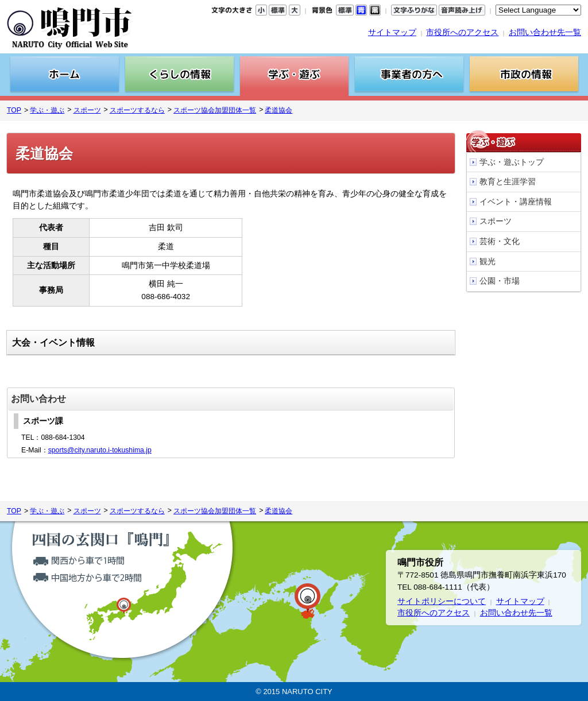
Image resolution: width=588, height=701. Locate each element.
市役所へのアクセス (462, 32)
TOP (14, 110)
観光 (488, 262)
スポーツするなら (137, 110)
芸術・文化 (500, 241)
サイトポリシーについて (442, 601)
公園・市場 (500, 281)
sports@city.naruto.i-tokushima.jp (100, 450)
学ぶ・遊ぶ (47, 110)
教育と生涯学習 (508, 182)
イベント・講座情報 (516, 202)
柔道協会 (278, 110)
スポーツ (87, 110)
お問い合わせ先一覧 (545, 32)
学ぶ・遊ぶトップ (512, 162)
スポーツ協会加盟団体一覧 (215, 110)
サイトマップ (392, 32)
